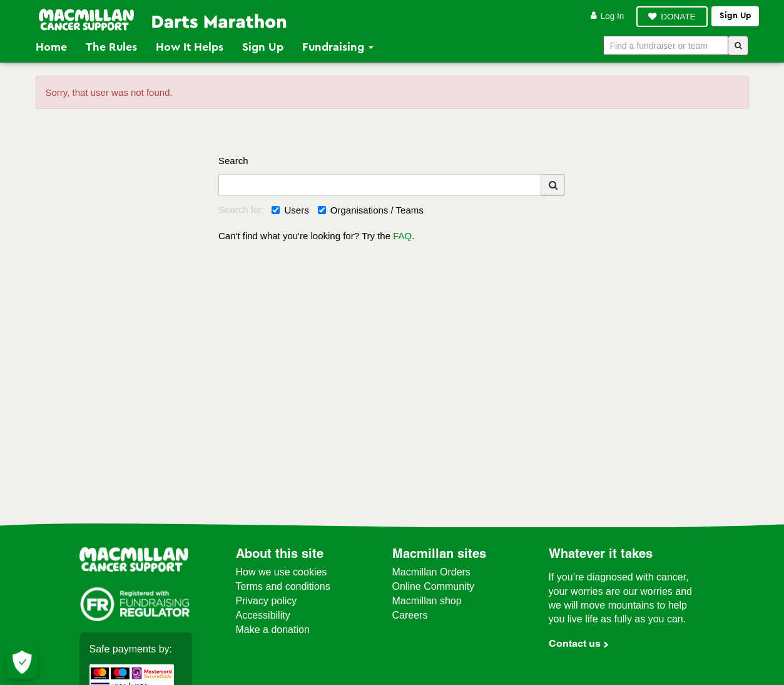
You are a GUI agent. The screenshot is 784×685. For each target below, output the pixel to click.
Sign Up (263, 47)
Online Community (434, 586)
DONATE (678, 17)
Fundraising (338, 47)
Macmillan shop (427, 601)
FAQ (402, 236)
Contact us (575, 643)
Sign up (735, 16)
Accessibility (263, 615)
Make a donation (273, 630)
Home (51, 47)
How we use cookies (282, 572)
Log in (608, 16)
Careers (410, 615)
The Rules (111, 47)
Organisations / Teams (371, 210)
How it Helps (190, 47)
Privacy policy (267, 601)
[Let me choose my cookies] (22, 663)
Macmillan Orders (431, 572)
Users (290, 210)
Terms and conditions (283, 586)
